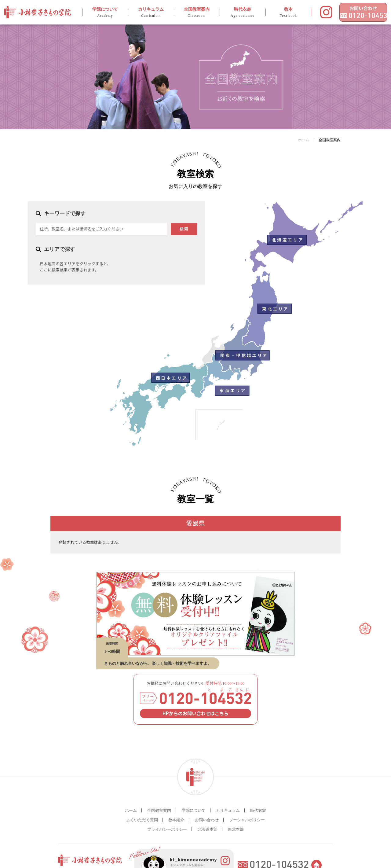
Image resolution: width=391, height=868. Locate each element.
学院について (101, 13)
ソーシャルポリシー (247, 820)
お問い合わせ (355, 8)
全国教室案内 (187, 13)
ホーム (304, 140)
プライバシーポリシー (167, 829)
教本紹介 (176, 820)
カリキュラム (144, 13)
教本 (273, 13)
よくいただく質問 (142, 820)
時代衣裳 (230, 13)
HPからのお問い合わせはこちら (195, 713)
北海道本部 (208, 829)
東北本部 (236, 829)
